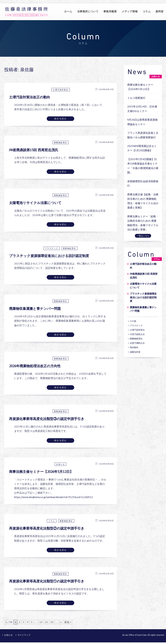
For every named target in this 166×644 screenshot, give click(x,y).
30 (52, 622)
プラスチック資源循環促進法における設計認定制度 (49, 256)
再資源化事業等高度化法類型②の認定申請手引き (47, 528)
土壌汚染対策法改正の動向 (30, 97)
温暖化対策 (135, 352)
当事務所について (88, 11)
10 (41, 622)
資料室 (160, 11)
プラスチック (52, 248)
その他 (133, 321)
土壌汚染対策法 (61, 90)
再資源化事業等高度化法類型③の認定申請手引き (47, 419)
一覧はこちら (143, 236)
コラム (147, 11)
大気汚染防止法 (137, 334)
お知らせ (60, 464)
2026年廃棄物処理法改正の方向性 (35, 366)
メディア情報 (130, 11)
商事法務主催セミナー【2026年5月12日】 (41, 472)
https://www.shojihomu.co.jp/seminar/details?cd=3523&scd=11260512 (54, 497)
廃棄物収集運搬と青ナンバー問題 (35, 309)
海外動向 (134, 347)
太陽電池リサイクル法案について (35, 203)
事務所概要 (110, 11)
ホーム (68, 11)
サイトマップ (24, 635)
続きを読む (61, 119)
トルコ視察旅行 (136, 98)
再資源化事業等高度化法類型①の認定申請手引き (47, 581)
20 (46, 622)
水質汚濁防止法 (137, 343)
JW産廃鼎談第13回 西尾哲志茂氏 (34, 150)
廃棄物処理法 (61, 143)
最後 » (68, 622)
